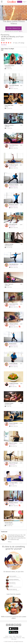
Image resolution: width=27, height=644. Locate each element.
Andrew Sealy (13, 166)
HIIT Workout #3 (13, 225)
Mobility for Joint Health (14, 205)
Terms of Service (18, 638)
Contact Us (6, 638)
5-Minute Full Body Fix (14, 324)
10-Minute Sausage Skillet (14, 384)
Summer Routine (9, 523)
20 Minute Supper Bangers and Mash (10, 403)
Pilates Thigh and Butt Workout (10, 284)
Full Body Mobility (13, 364)
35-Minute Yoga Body (14, 165)
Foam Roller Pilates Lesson (10, 105)
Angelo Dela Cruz (13, 186)
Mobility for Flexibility (14, 185)
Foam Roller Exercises (14, 145)
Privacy (11, 638)
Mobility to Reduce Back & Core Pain (14, 503)
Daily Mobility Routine (14, 264)
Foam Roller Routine (9, 66)
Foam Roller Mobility (14, 86)
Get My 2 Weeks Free (13, 28)
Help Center (19, 636)
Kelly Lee (11, 87)
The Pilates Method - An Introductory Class (14, 483)
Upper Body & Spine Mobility (14, 304)
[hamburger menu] (1, 2)
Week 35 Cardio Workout (14, 443)
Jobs (14, 636)
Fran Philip (12, 484)
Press (10, 636)
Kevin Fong (12, 504)
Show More (4, 45)
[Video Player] (13, 13)
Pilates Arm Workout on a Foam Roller (10, 125)
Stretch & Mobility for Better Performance (14, 423)
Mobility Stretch (13, 344)
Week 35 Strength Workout (14, 463)
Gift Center (14, 639)
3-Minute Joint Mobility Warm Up (10, 244)
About (7, 636)
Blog (23, 638)
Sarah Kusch (12, 226)
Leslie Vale (12, 385)
